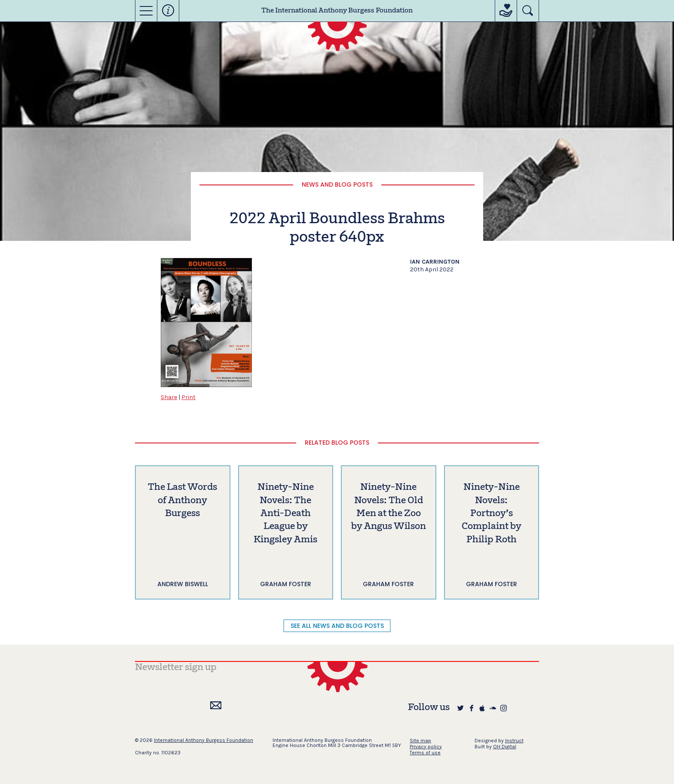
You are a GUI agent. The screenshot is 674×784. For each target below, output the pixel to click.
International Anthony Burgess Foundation (204, 740)
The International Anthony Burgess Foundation (337, 11)
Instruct (514, 741)
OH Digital (505, 747)
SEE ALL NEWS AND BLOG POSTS (337, 626)
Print (188, 397)
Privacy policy (426, 747)
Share (169, 397)
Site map (420, 741)
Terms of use (425, 753)
